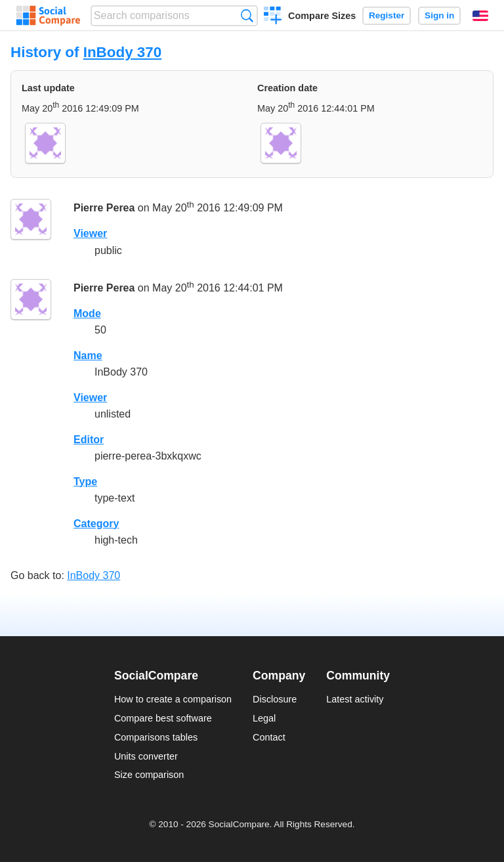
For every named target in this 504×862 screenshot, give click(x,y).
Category (96, 524)
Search (247, 15)
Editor (89, 440)
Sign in (439, 15)
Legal (264, 718)
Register (387, 15)
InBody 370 (122, 52)
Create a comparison (273, 17)
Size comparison (149, 775)
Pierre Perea (104, 208)
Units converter (146, 756)
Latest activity (355, 699)
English (480, 16)
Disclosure (275, 699)
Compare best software (163, 718)
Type (85, 482)
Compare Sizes (322, 16)
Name (88, 356)
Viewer (90, 233)
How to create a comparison (173, 699)
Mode (87, 313)
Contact (269, 737)
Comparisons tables (156, 737)
